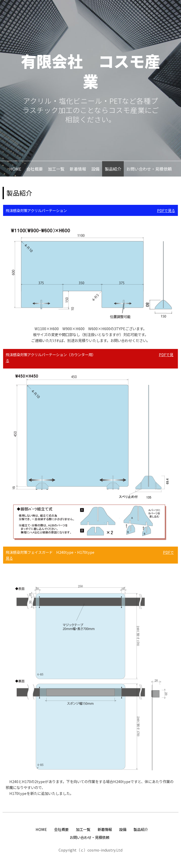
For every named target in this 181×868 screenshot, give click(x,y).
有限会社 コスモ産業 (90, 71)
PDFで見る (166, 210)
